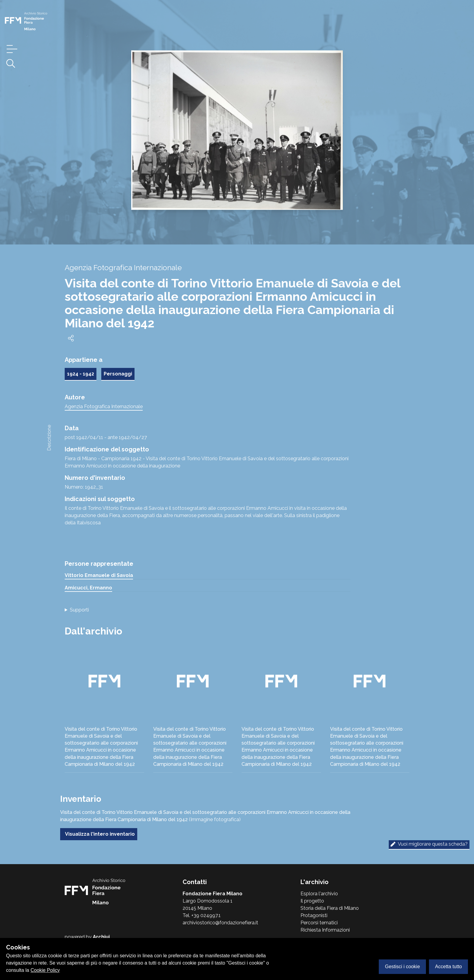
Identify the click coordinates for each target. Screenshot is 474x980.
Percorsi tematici (319, 923)
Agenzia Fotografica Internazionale (104, 406)
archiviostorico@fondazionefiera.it (220, 923)
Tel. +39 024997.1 (202, 915)
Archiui (101, 937)
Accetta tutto (448, 967)
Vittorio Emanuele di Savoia (99, 575)
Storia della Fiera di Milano (330, 908)
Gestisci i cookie (402, 967)
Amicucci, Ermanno (88, 588)
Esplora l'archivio (319, 894)
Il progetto (312, 901)
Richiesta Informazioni (325, 930)
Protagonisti (314, 915)
